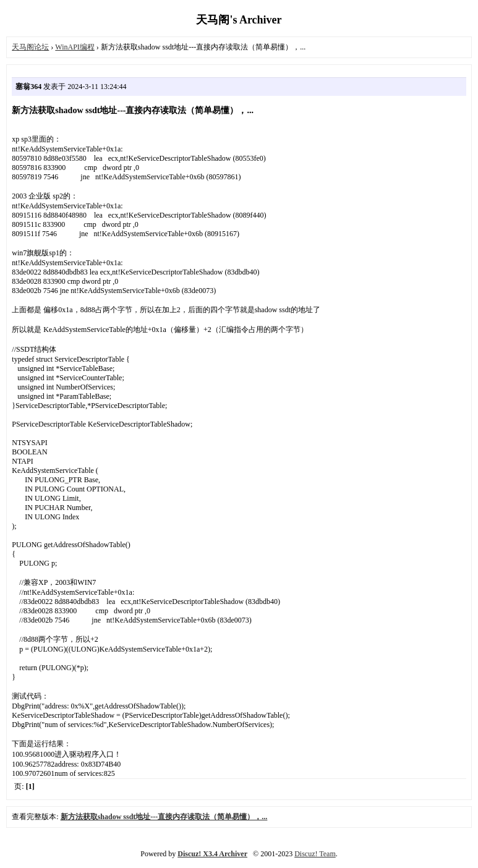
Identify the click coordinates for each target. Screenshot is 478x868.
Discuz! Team (315, 854)
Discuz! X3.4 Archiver (212, 854)
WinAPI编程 (75, 47)
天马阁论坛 (30, 47)
